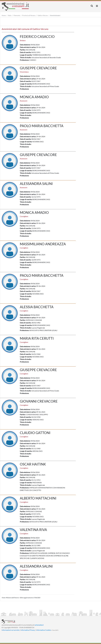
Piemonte (17, 15)
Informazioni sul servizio (10, 630)
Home (4, 15)
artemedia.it (39, 625)
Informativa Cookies (44, 630)
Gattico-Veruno (43, 15)
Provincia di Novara (29, 15)
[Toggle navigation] (92, 6)
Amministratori (55, 15)
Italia (10, 15)
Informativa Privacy (28, 630)
